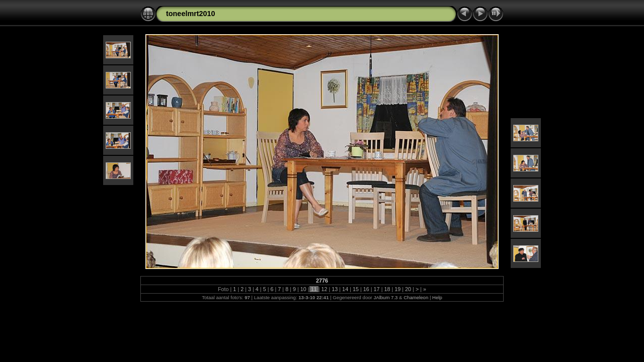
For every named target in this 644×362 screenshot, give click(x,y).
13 (335, 289)
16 (366, 289)
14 (345, 289)
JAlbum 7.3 (385, 297)
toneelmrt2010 (191, 14)
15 (356, 289)
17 (377, 289)
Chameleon (416, 297)
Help (437, 297)
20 (408, 289)
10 (303, 289)
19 (397, 289)
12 (324, 289)
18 (387, 289)
